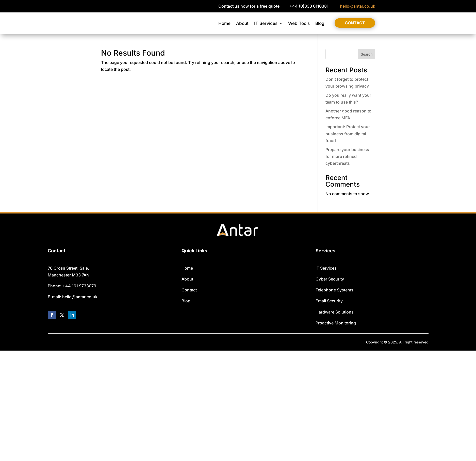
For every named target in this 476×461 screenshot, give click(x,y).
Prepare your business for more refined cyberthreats (347, 156)
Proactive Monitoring (336, 323)
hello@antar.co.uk (358, 6)
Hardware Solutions (335, 312)
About (242, 23)
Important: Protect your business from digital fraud (348, 134)
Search (367, 54)
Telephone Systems (334, 290)
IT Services (266, 23)
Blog (320, 23)
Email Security (329, 301)
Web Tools (299, 23)
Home (224, 23)
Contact (355, 23)
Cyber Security (330, 279)
